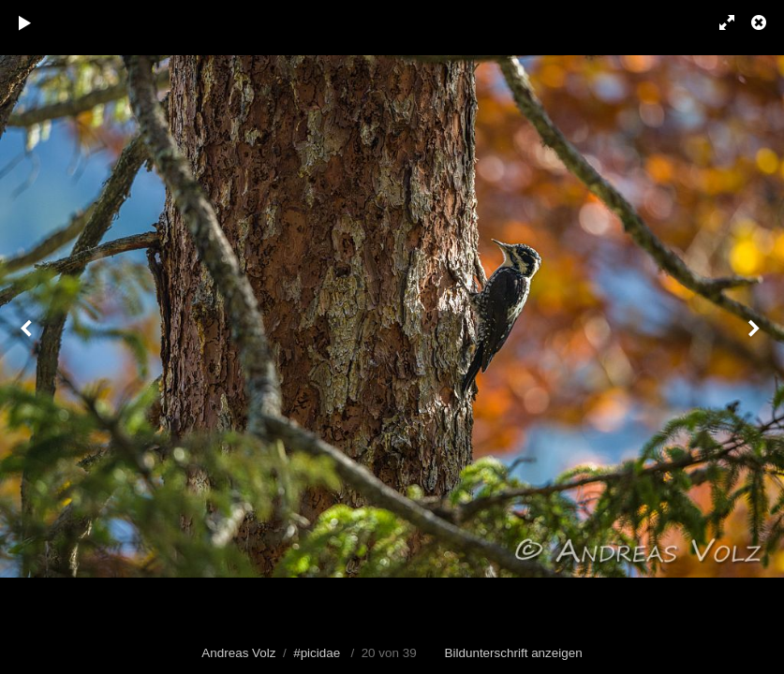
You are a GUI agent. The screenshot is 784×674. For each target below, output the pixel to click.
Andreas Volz (238, 653)
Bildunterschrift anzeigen (514, 653)
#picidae (317, 653)
